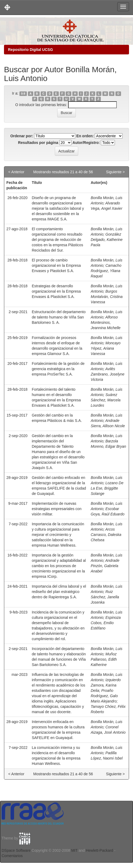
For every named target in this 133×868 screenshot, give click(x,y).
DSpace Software (16, 850)
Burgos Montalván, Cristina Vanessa (107, 297)
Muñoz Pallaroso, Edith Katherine (104, 659)
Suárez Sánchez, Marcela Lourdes (106, 400)
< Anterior (16, 172)
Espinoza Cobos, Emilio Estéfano (106, 623)
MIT (74, 850)
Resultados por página (38, 143)
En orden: (85, 136)
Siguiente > (115, 172)
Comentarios (12, 856)
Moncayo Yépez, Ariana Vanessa (106, 348)
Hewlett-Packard (100, 850)
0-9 (23, 94)
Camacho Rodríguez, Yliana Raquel (106, 271)
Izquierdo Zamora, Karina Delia (106, 685)
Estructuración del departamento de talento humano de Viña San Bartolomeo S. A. (59, 317)
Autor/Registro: (86, 143)
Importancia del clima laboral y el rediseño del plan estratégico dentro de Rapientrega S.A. (59, 592)
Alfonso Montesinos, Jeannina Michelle (106, 322)
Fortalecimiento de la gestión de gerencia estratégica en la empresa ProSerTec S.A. (58, 369)
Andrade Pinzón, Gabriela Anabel (105, 566)
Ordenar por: (22, 136)
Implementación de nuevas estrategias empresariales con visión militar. (57, 509)
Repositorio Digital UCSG (30, 50)
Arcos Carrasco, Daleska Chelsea (106, 535)
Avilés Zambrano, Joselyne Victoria (108, 374)
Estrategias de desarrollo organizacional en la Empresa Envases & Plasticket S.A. (56, 291)
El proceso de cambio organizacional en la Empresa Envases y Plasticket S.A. (56, 265)
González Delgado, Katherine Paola (107, 240)
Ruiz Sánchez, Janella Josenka (105, 597)
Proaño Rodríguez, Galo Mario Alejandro (104, 696)
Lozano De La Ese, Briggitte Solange (107, 488)
